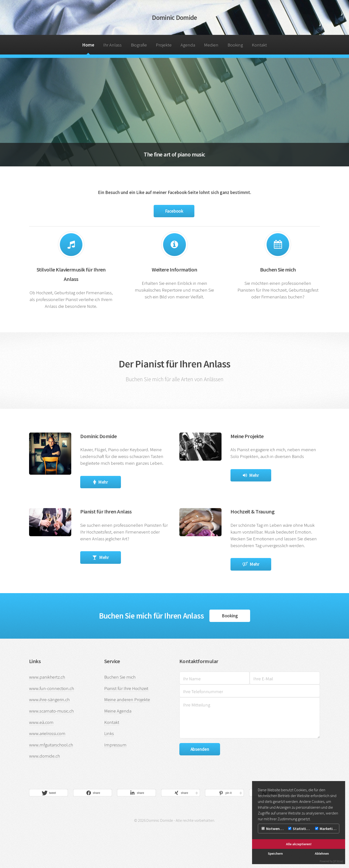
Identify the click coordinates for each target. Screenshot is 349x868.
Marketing (326, 829)
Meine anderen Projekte (127, 700)
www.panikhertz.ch (47, 677)
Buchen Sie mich (120, 677)
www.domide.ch (44, 756)
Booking (235, 45)
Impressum (115, 745)
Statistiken (300, 829)
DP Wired (338, 861)
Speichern (275, 853)
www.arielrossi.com (47, 733)
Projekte (164, 45)
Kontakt (259, 45)
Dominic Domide (174, 17)
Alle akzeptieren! (299, 844)
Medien (211, 45)
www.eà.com (41, 722)
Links (109, 733)
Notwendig (273, 829)
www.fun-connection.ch (52, 688)
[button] (48, 793)
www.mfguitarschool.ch (51, 745)
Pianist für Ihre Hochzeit (126, 688)
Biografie (139, 45)
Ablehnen (322, 853)
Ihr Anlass (112, 45)
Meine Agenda (118, 711)
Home (88, 45)
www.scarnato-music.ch (51, 711)
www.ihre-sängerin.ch (49, 700)
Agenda (188, 45)
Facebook (174, 211)
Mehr (103, 482)
